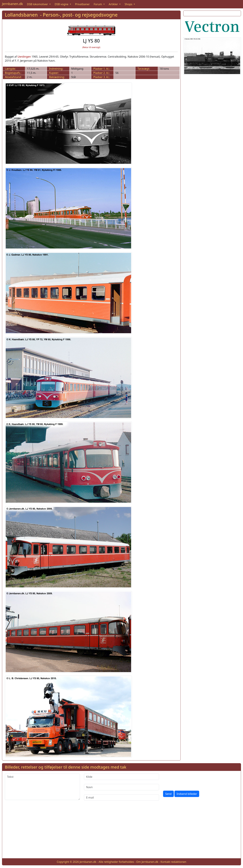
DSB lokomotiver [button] (38, 4)
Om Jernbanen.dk (147, 862)
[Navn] (121, 787)
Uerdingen (24, 57)
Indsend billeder (187, 794)
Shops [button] (129, 4)
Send (168, 794)
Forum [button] (98, 4)
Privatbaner (82, 4)
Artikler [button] (114, 4)
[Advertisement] (122, 832)
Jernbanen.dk (12, 4)
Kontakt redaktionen (173, 862)
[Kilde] (121, 777)
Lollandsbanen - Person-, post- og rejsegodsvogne (61, 15)
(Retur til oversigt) (91, 47)
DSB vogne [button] (62, 4)
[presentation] (188, 780)
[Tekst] (42, 787)
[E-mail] (121, 798)
